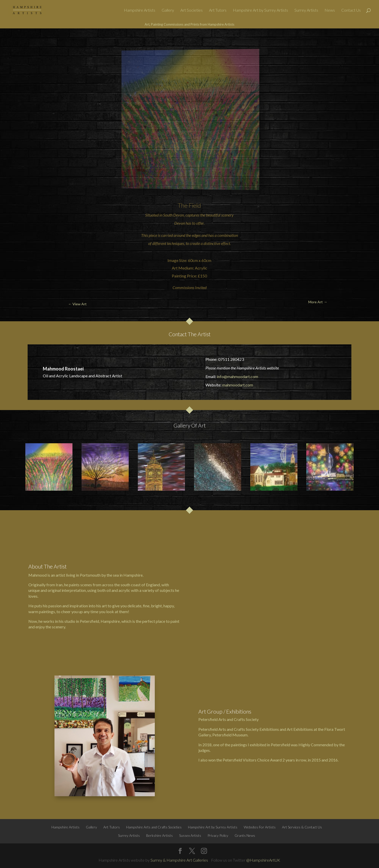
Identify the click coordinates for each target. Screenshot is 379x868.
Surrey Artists (306, 10)
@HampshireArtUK (263, 860)
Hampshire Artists (140, 10)
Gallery (168, 10)
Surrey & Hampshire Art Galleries (179, 860)
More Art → (349, 40)
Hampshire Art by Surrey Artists (260, 10)
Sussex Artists (190, 835)
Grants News (245, 835)
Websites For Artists (260, 827)
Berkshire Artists (159, 835)
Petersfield (89, 621)
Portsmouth (90, 575)
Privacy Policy (218, 835)
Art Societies (192, 10)
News (330, 10)
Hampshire (133, 575)
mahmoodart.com (238, 385)
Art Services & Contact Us (302, 827)
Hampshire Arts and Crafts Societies (154, 827)
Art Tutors (218, 10)
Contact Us (351, 10)
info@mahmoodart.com (238, 376)
